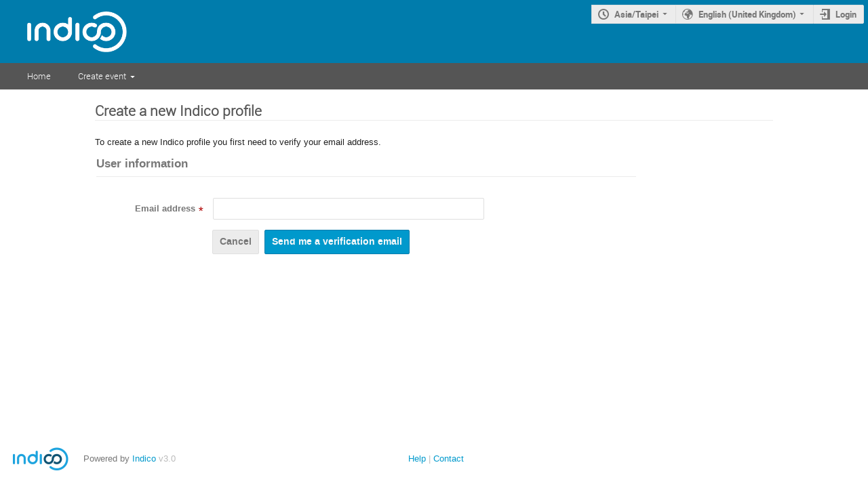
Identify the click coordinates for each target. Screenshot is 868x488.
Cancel (236, 242)
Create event (102, 76)
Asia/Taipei (636, 14)
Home (39, 76)
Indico (144, 459)
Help (417, 459)
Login (846, 14)
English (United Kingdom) (747, 14)
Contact (449, 459)
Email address (165, 209)
